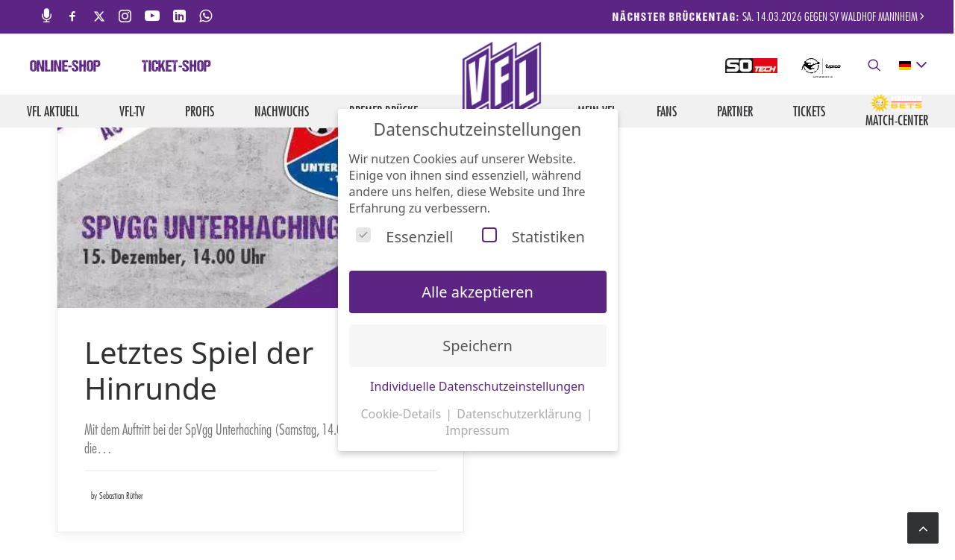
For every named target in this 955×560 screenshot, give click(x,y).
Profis (200, 111)
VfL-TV (132, 111)
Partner (735, 111)
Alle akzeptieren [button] (477, 292)
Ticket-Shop (176, 68)
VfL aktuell (53, 111)
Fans (667, 111)
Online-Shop (65, 68)
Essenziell (404, 237)
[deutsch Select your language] (912, 66)
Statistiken (533, 237)
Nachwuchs (282, 111)
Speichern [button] (477, 346)
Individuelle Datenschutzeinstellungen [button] (477, 386)
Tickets (809, 111)
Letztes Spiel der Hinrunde (199, 370)
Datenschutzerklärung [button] (520, 414)
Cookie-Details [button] (402, 414)
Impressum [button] (477, 430)
